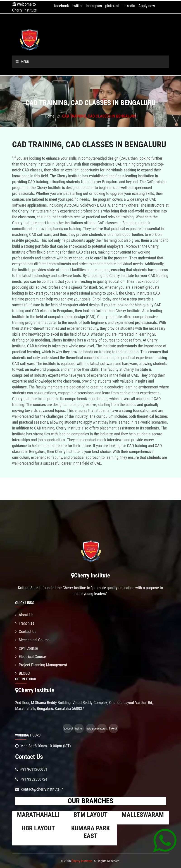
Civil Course (27, 648)
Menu (22, 62)
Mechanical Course (32, 640)
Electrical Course (31, 657)
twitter (77, 6)
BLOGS (23, 673)
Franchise (25, 623)
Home (50, 116)
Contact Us (26, 631)
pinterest (112, 6)
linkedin (129, 6)
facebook (62, 6)
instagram (94, 6)
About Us (24, 615)
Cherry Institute (82, 861)
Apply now (147, 6)
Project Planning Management (41, 665)
